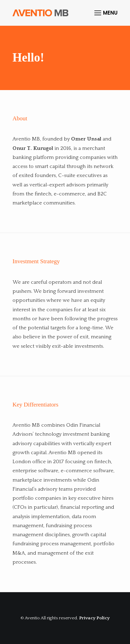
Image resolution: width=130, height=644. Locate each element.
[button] (106, 13)
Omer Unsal (86, 139)
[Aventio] (40, 13)
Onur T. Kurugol (33, 148)
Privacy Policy (94, 618)
